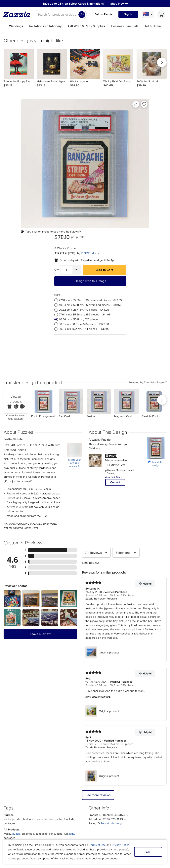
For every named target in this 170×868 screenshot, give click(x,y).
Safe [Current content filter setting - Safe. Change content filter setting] (137, 802)
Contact (115, 346)
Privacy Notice (121, 845)
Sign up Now (124, 748)
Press (26, 797)
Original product (102, 516)
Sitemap (122, 793)
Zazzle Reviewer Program (101, 463)
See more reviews (98, 659)
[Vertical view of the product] (49, 145)
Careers (27, 802)
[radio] (102, 166)
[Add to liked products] (90, 104)
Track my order (50, 797)
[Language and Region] (148, 14)
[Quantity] (112, 135)
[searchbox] (60, 15)
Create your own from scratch (74, 327)
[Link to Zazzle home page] (18, 14)
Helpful (145, 448)
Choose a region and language (81, 817)
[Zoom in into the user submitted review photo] (12, 463)
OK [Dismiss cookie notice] (148, 852)
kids (72, 698)
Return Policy (49, 802)
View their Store (113, 341)
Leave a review (40, 498)
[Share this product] (81, 104)
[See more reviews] (110, 119)
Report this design (156, 328)
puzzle (16, 698)
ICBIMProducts (136, 119)
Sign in (128, 14)
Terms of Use (98, 845)
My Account (48, 793)
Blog (71, 802)
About (26, 793)
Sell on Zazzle (103, 14)
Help (43, 807)
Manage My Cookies (129, 797)
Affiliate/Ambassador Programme (88, 797)
